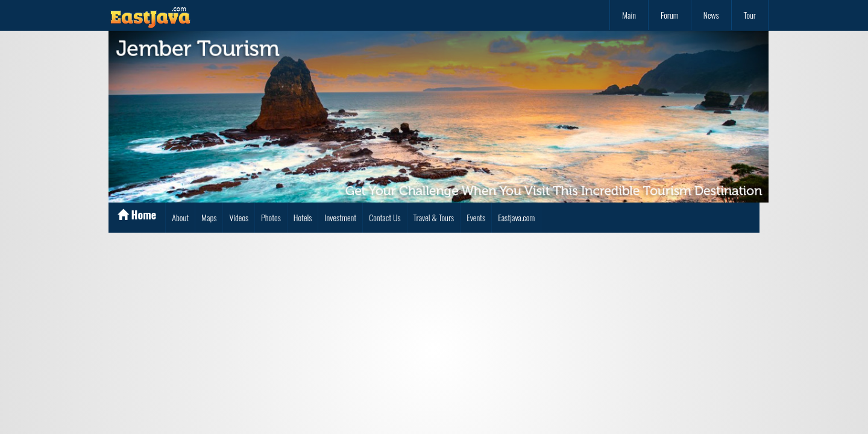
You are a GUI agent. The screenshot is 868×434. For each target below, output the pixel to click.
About (180, 217)
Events (476, 217)
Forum (670, 15)
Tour (750, 15)
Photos (271, 217)
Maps (209, 217)
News (711, 15)
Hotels (303, 217)
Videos (239, 217)
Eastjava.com (516, 217)
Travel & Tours (434, 217)
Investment (340, 217)
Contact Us (385, 217)
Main (629, 15)
